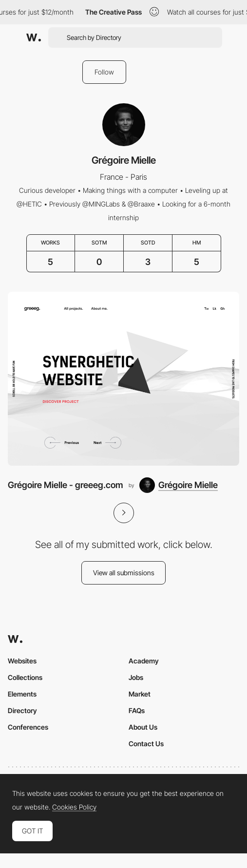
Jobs (136, 677)
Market (140, 694)
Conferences (28, 727)
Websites (22, 661)
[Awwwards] (34, 38)
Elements (22, 694)
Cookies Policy (74, 807)
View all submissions (124, 573)
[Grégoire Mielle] (179, 485)
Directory (22, 710)
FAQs (137, 710)
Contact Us (146, 744)
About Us (143, 727)
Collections (25, 677)
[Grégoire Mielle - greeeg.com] (123, 378)
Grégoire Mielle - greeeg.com (66, 485)
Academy (144, 661)
